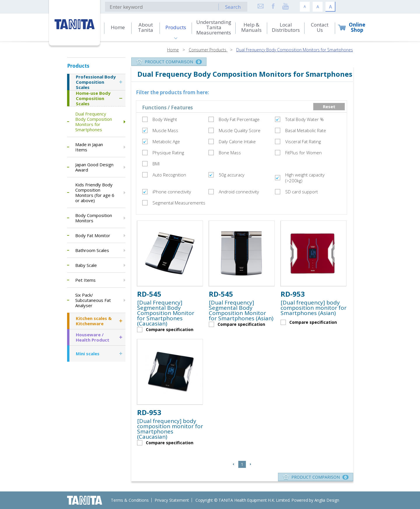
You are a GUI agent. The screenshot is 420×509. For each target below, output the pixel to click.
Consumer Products (208, 50)
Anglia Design (327, 500)
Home (173, 50)
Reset (329, 106)
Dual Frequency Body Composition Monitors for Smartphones (295, 50)
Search (233, 7)
